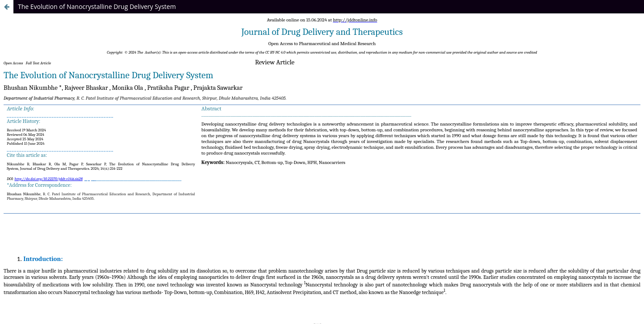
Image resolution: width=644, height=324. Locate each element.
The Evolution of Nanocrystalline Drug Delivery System (97, 6)
